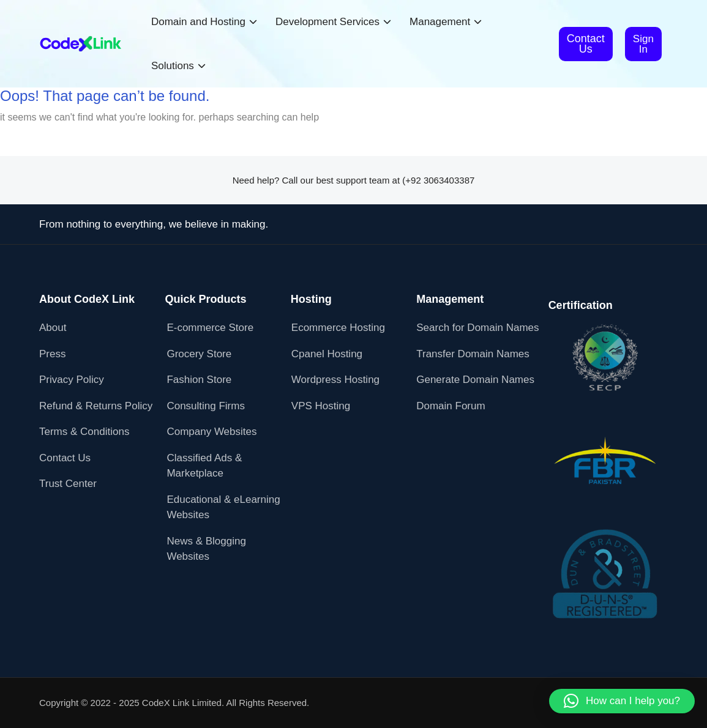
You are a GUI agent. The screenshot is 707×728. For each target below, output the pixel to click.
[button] (622, 701)
